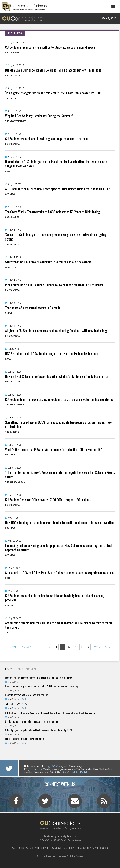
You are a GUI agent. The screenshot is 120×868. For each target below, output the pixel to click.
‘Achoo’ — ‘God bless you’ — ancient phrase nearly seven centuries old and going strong (56, 237)
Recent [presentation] (10, 669)
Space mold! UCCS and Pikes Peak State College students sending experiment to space (59, 573)
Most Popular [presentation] (27, 669)
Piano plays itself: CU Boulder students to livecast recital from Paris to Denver (54, 285)
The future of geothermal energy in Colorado (33, 308)
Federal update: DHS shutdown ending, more (26, 739)
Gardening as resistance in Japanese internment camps (32, 722)
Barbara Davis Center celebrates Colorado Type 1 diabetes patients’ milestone (53, 70)
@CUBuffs (54, 766)
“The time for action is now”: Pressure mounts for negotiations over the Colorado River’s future (60, 475)
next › (97, 647)
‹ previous (26, 647)
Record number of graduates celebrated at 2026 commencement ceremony (42, 686)
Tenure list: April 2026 (16, 704)
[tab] (10, 669)
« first (13, 647)
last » (107, 647)
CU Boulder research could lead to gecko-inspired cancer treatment (47, 139)
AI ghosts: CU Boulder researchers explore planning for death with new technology (56, 331)
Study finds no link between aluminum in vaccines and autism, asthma (48, 262)
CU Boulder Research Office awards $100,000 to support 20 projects (48, 500)
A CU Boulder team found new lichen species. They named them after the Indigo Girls (58, 189)
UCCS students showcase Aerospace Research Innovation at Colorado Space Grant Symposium (50, 713)
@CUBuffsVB (35, 769)
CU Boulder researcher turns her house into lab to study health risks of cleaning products (55, 598)
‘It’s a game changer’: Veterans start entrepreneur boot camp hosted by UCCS (53, 93)
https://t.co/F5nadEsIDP (74, 772)
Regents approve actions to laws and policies (27, 695)
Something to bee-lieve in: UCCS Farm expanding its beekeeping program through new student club (58, 424)
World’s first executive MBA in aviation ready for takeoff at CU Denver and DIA (54, 449)
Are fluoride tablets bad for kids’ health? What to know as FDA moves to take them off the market (59, 625)
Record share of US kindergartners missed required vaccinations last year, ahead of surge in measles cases (57, 164)
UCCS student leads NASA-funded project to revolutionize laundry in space (52, 353)
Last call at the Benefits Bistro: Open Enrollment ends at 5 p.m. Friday (39, 678)
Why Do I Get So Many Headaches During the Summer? (39, 116)
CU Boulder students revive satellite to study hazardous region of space (50, 47)
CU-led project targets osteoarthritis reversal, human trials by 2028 (39, 730)
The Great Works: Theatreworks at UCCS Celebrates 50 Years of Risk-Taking (52, 212)
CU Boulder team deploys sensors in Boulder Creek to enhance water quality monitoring (59, 399)
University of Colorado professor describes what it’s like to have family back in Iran (57, 376)
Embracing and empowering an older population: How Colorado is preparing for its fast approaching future (59, 548)
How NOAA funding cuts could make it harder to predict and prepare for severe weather (60, 522)
